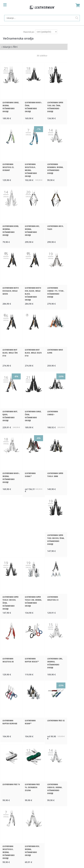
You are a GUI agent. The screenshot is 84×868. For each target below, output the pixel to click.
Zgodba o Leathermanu (42, 713)
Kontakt (42, 787)
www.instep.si (42, 845)
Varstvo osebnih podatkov (42, 803)
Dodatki (42, 770)
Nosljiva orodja (42, 763)
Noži (42, 767)
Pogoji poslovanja (42, 795)
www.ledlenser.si (42, 841)
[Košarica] (77, 5)
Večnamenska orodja (42, 759)
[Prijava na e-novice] (78, 823)
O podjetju (42, 791)
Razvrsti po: (29, 32)
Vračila (42, 799)
